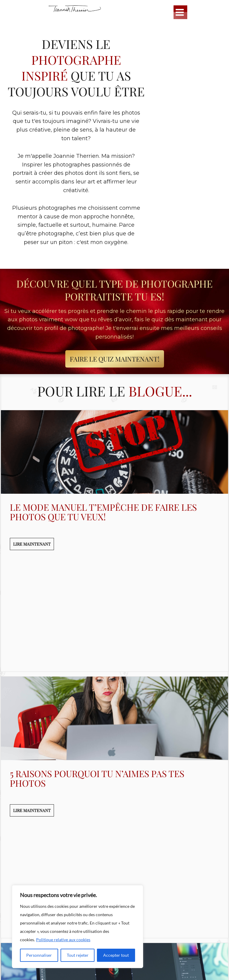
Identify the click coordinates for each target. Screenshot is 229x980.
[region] (78, 927)
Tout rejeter (78, 955)
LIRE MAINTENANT (32, 544)
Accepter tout (116, 955)
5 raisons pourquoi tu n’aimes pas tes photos (97, 674)
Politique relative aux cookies (63, 940)
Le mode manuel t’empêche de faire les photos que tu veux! (103, 512)
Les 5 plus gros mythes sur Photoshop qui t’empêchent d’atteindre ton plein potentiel (110, 840)
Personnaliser (39, 955)
